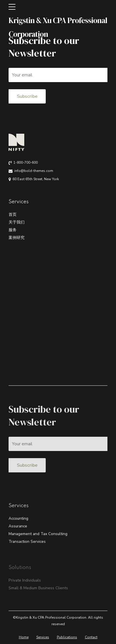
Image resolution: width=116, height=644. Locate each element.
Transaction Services (27, 542)
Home (24, 637)
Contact (91, 637)
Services (43, 637)
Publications (67, 637)
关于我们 (17, 222)
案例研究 (17, 238)
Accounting (18, 518)
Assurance (18, 526)
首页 (13, 215)
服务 (13, 230)
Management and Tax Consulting (38, 534)
